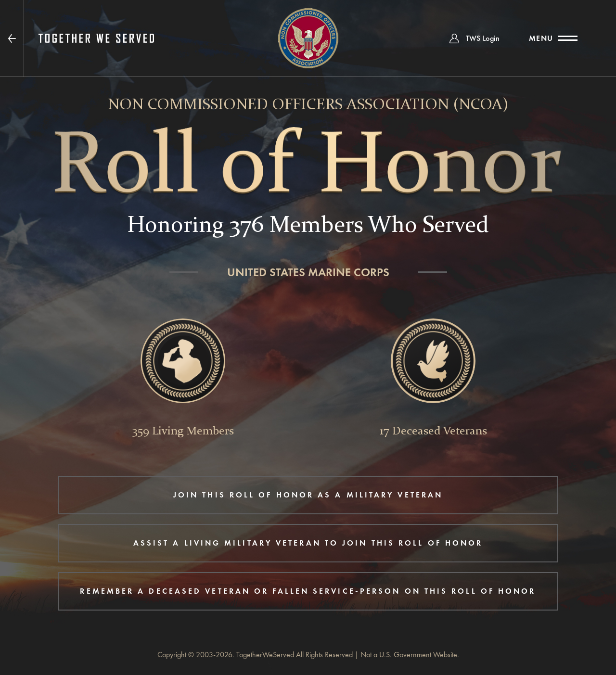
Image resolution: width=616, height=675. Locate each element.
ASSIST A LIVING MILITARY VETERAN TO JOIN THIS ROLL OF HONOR (308, 543)
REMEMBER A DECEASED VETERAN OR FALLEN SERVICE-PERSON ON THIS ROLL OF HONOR (308, 591)
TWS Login (483, 38)
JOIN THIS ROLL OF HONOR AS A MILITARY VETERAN (308, 495)
